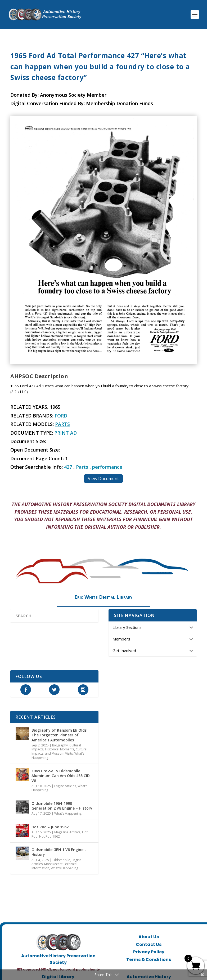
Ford (61, 416)
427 (68, 467)
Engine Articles (65, 786)
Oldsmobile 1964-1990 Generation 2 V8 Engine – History (62, 806)
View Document (103, 479)
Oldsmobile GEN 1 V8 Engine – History (59, 852)
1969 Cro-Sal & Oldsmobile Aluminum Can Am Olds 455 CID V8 (61, 776)
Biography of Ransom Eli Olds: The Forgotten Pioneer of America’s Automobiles (60, 735)
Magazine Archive (67, 832)
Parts (62, 424)
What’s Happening (68, 813)
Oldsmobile (61, 860)
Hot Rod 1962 (49, 836)
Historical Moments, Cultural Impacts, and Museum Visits (59, 751)
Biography (60, 745)
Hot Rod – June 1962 (50, 827)
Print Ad (66, 433)
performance (107, 467)
